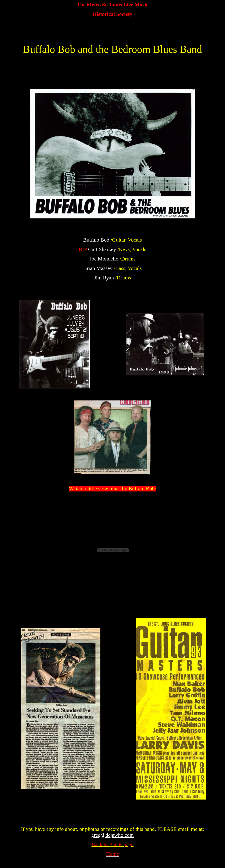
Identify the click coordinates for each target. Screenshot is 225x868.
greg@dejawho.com (112, 835)
